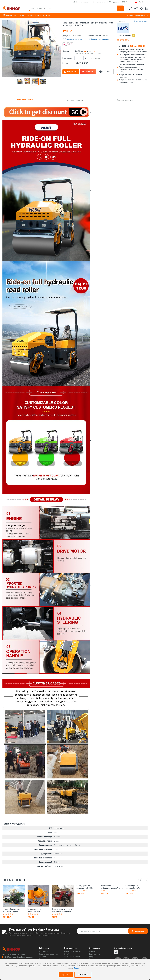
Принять (66, 975)
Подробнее (78, 968)
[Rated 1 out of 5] (4, 914)
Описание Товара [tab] (25, 99)
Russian (142, 2)
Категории (10, 15)
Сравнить (105, 72)
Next (146, 880)
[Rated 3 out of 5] (9, 914)
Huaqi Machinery (127, 35)
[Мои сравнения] (136, 9)
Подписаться (138, 931)
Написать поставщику (99, 39)
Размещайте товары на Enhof (35, 15)
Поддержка (114, 2)
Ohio (85, 51)
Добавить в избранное (73, 39)
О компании (44, 951)
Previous (140, 880)
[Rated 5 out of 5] (13, 914)
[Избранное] (142, 9)
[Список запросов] (147, 9)
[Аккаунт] (131, 9)
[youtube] (116, 952)
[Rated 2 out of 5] (6, 914)
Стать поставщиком (72, 957)
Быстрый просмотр (141, 21)
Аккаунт (92, 951)
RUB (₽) (125, 2)
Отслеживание (99, 2)
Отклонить (83, 975)
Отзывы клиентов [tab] (125, 100)
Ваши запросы (95, 954)
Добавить (88, 72)
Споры (92, 957)
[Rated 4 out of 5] (11, 914)
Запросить (71, 72)
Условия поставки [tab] (75, 100)
